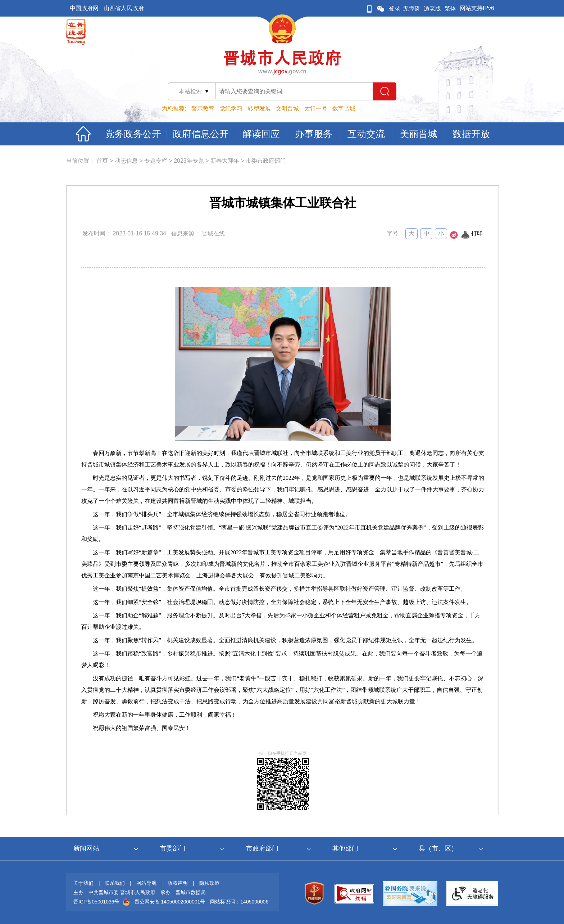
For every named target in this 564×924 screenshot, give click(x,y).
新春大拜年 (225, 161)
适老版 (432, 8)
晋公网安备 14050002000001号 (170, 902)
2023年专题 (189, 161)
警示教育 (203, 109)
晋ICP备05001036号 (96, 902)
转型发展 (259, 109)
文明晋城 (287, 109)
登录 (395, 8)
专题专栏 (156, 161)
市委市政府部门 (266, 161)
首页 (102, 161)
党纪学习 (231, 109)
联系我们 (115, 883)
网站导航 (146, 883)
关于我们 (83, 883)
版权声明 (178, 883)
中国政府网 (84, 8)
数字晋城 (344, 109)
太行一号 (316, 109)
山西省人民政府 (124, 8)
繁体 (450, 8)
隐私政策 (209, 883)
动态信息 (126, 161)
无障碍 (411, 8)
